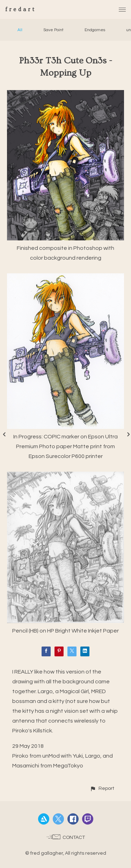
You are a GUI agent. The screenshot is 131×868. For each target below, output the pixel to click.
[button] (102, 788)
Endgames (95, 30)
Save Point (53, 30)
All (20, 30)
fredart (21, 9)
